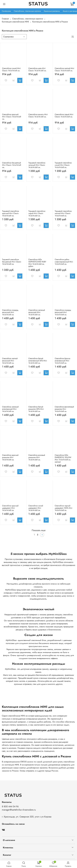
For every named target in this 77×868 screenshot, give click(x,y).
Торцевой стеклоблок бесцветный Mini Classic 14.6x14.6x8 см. (12, 262)
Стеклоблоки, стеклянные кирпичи (27, 11)
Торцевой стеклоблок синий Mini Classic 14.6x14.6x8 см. (63, 165)
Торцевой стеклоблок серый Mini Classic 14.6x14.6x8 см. (37, 213)
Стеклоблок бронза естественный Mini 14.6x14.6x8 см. (63, 361)
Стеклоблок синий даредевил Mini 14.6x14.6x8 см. (36, 508)
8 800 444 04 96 (10, 806)
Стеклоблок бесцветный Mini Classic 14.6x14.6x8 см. (12, 165)
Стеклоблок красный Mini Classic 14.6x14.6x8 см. (12, 117)
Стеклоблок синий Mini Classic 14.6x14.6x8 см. (11, 69)
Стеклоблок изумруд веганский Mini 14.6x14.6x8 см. (10, 312)
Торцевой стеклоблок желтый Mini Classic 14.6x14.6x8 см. (63, 213)
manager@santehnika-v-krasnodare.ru (19, 810)
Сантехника (6, 11)
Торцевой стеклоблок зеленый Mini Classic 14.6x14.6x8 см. (37, 165)
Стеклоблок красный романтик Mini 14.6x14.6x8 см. (10, 457)
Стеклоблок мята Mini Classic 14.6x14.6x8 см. (37, 69)
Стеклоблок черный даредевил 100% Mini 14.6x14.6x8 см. (64, 508)
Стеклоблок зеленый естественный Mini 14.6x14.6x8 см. (10, 409)
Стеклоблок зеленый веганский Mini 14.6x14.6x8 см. (37, 312)
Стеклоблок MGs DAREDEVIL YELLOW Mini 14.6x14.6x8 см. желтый (63, 458)
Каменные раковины (52, 11)
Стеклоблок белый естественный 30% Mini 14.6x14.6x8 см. (38, 361)
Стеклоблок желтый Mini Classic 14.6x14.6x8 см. (65, 69)
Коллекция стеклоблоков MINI (15, 22)
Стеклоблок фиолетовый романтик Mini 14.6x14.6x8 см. (64, 409)
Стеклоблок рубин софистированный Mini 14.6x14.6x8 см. (64, 262)
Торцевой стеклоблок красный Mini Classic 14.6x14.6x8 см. (11, 213)
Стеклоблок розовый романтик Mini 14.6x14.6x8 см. (37, 457)
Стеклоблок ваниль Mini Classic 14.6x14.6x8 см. (38, 116)
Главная (5, 19)
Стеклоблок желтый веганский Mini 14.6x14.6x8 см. (10, 361)
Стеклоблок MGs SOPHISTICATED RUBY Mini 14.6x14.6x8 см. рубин (37, 263)
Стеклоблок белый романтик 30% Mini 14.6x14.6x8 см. (36, 409)
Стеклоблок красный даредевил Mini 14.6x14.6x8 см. (10, 508)
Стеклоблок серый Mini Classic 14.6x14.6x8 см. (64, 116)
